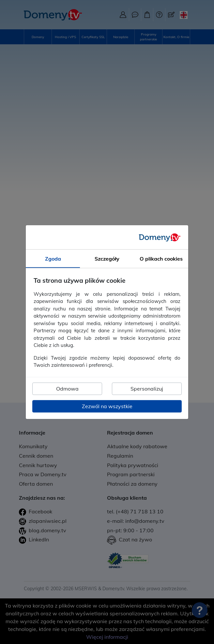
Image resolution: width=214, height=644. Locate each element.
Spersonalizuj (147, 389)
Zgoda (53, 259)
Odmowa (67, 389)
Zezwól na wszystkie (107, 406)
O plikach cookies (161, 259)
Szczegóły (107, 259)
